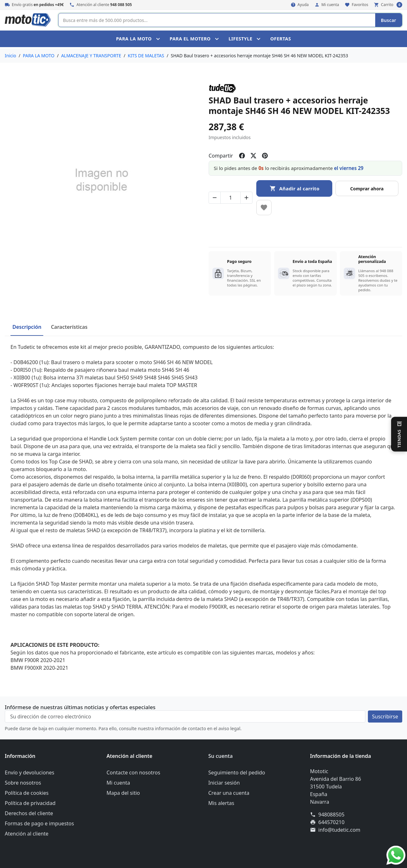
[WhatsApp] (396, 855)
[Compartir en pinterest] (265, 156)
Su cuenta (221, 756)
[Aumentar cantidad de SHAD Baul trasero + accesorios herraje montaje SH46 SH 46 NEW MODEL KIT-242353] (246, 198)
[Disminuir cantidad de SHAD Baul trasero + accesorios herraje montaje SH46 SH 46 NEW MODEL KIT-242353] (215, 198)
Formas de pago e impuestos (39, 823)
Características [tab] (69, 327)
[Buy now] (367, 188)
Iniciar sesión (224, 783)
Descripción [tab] (27, 327)
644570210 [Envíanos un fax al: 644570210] (331, 822)
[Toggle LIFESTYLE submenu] (259, 39)
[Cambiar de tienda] (399, 434)
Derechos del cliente (29, 813)
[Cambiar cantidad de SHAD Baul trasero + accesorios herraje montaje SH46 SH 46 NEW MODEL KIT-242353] (231, 198)
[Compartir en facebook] (242, 156)
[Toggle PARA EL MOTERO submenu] (218, 39)
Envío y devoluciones (30, 773)
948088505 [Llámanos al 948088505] (331, 815)
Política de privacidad (30, 803)
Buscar (389, 20)
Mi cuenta (118, 783)
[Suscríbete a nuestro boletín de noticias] (385, 716)
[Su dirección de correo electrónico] (185, 716)
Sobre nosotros (23, 783)
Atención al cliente (27, 834)
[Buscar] (217, 20)
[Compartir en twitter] (253, 156)
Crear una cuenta (229, 793)
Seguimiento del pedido (237, 773)
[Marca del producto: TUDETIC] (222, 88)
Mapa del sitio (123, 793)
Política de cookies (27, 793)
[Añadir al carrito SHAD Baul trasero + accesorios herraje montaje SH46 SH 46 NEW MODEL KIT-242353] (294, 188)
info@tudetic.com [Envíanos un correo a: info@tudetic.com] (339, 830)
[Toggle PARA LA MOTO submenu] (159, 39)
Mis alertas (221, 803)
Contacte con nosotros (133, 773)
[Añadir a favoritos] (264, 208)
